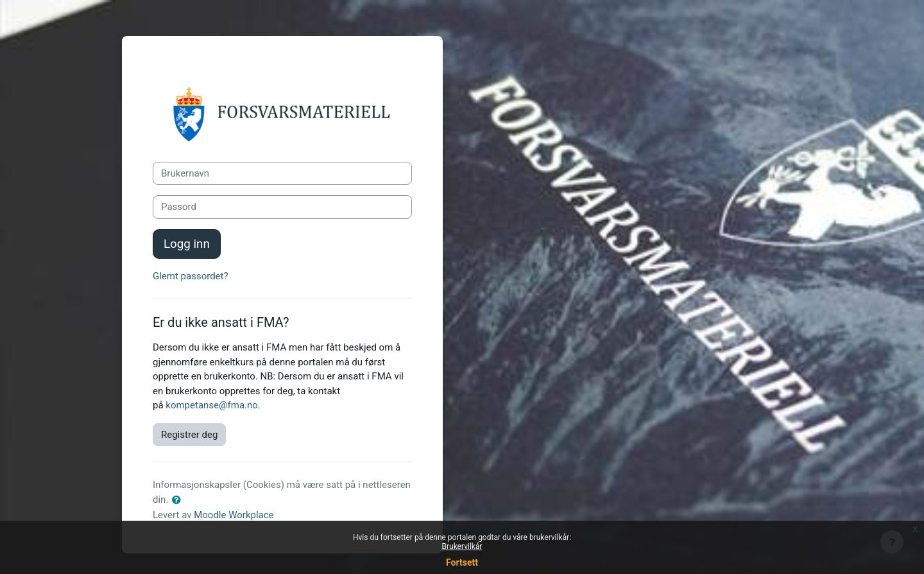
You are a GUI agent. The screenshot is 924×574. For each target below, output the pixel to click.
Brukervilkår (462, 546)
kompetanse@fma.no (212, 405)
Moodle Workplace (234, 515)
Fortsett (462, 562)
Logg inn (187, 244)
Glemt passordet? (191, 276)
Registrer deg (189, 435)
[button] (179, 500)
